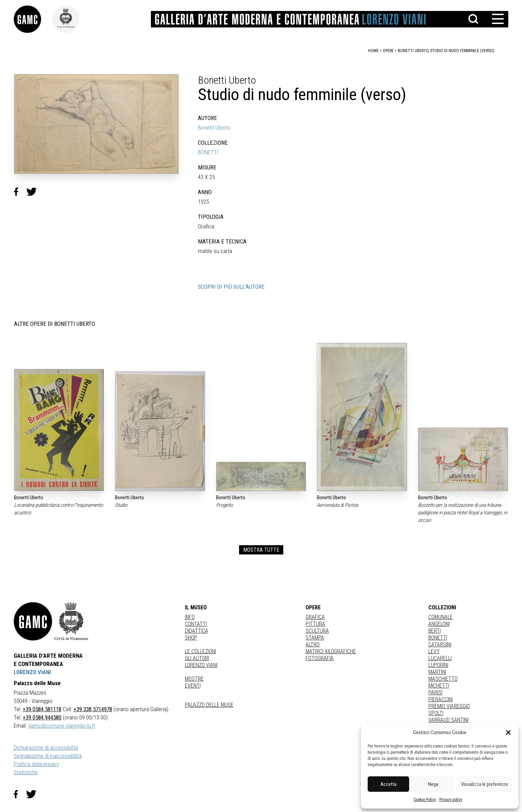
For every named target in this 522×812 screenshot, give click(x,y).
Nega (433, 784)
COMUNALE (441, 617)
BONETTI (208, 152)
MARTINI (437, 672)
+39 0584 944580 (42, 717)
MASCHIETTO (443, 679)
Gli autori (197, 658)
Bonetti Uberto (214, 128)
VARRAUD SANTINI (448, 720)
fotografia (320, 658)
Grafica (315, 617)
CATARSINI (440, 644)
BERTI (435, 631)
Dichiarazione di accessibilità (46, 748)
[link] (33, 19)
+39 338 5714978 (93, 709)
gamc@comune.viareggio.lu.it (62, 726)
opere (388, 51)
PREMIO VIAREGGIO (449, 706)
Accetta (388, 784)
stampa (315, 638)
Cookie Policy (425, 800)
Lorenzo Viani (201, 665)
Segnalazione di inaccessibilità (48, 756)
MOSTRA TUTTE (261, 550)
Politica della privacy (36, 764)
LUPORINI (438, 665)
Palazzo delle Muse (209, 705)
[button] (508, 732)
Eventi (193, 686)
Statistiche (26, 772)
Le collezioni (200, 651)
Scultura (317, 631)
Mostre (194, 679)
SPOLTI (436, 713)
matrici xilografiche (331, 651)
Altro (313, 644)
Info (190, 617)
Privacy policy (451, 800)
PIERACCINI (441, 699)
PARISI (435, 692)
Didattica (197, 631)
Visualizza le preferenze (484, 784)
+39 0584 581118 (42, 709)
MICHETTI (439, 686)
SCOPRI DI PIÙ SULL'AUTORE (231, 287)
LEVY (434, 651)
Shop (191, 638)
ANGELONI (439, 624)
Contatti (196, 624)
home (373, 51)
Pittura (315, 624)
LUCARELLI (440, 658)
